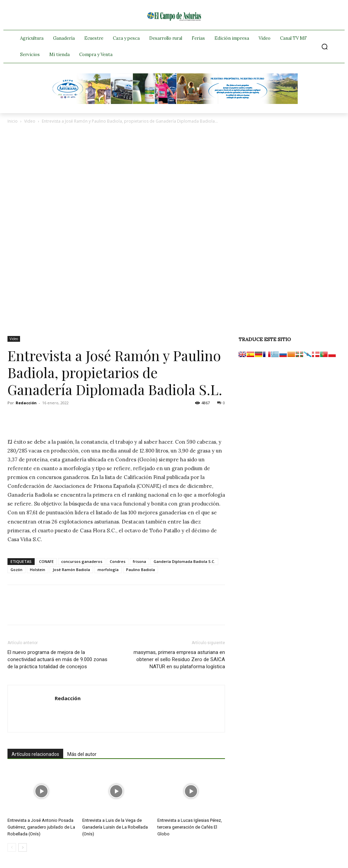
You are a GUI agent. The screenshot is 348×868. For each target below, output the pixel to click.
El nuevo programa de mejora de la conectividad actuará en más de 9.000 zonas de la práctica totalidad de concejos (57, 659)
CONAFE (46, 561)
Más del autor (82, 754)
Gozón (16, 570)
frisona (140, 561)
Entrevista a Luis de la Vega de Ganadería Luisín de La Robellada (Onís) (115, 827)
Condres (118, 561)
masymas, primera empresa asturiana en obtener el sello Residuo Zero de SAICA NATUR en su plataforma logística (179, 659)
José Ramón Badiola (71, 570)
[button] (325, 47)
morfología (108, 570)
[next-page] (23, 847)
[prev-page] (12, 847)
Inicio (13, 121)
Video (30, 121)
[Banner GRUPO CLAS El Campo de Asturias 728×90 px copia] (174, 102)
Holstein (38, 570)
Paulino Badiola (141, 570)
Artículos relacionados (35, 754)
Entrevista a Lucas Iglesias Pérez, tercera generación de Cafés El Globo (190, 827)
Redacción (26, 403)
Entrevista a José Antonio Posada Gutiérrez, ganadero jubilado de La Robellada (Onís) (41, 827)
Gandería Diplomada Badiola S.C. (184, 561)
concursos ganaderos (82, 561)
